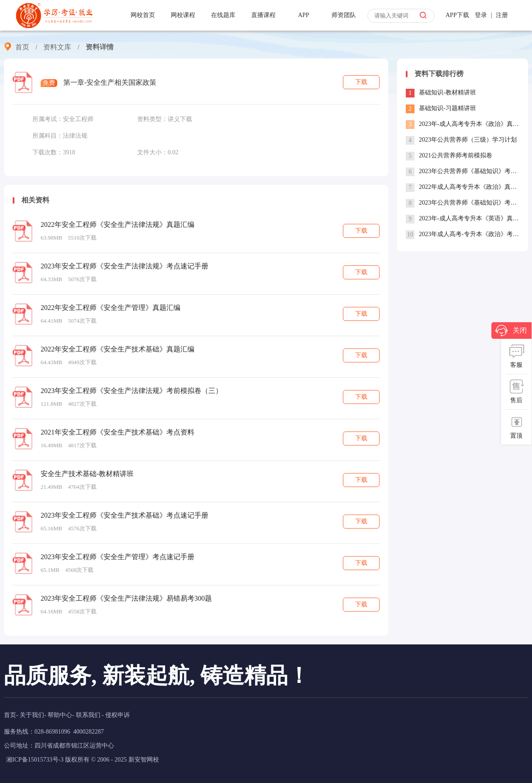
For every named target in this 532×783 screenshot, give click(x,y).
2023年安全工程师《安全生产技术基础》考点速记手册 (124, 515)
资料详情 (100, 47)
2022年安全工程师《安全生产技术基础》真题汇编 (117, 349)
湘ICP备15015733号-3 (35, 760)
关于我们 (32, 715)
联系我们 (88, 715)
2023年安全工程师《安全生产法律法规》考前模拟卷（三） (131, 391)
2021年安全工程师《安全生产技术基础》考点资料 (117, 432)
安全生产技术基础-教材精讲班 (87, 474)
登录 (481, 15)
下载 (361, 82)
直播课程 (263, 15)
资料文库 (57, 47)
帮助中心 (60, 715)
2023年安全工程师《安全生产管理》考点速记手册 (117, 557)
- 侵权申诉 (116, 715)
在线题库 (223, 15)
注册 (502, 15)
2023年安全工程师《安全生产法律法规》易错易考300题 (126, 598)
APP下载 (457, 15)
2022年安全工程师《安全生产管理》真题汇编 (111, 308)
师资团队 (344, 15)
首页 (22, 47)
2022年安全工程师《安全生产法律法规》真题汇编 (117, 224)
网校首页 (143, 15)
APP (304, 15)
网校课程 (183, 15)
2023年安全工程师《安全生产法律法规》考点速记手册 (124, 266)
